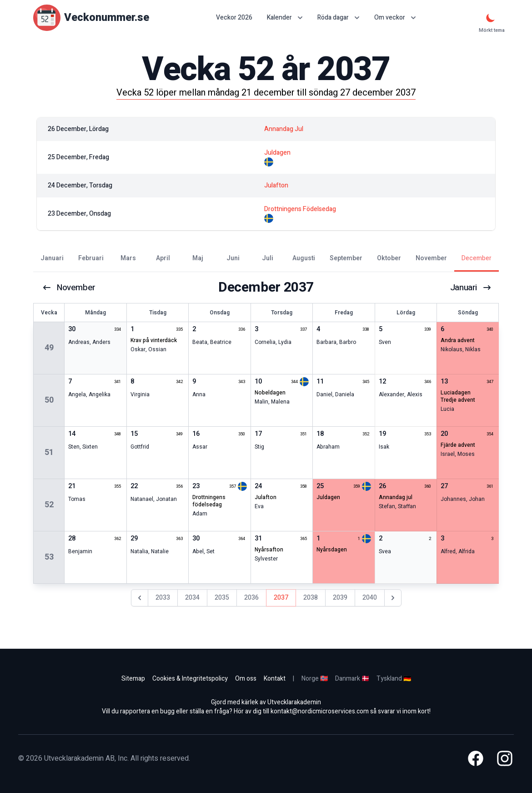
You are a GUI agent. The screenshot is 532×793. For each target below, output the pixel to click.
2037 (281, 598)
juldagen (328, 497)
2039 (340, 598)
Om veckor (395, 18)
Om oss (246, 679)
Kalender (285, 18)
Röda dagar (339, 18)
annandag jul (396, 497)
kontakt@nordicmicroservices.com (320, 711)
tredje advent (458, 400)
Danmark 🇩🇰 (352, 679)
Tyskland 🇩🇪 (394, 679)
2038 (311, 598)
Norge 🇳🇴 (315, 679)
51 (49, 452)
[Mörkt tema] (491, 18)
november (70, 288)
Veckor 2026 (234, 18)
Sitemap (133, 679)
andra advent (458, 340)
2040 (370, 598)
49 (49, 348)
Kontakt (275, 679)
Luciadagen (456, 393)
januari (470, 288)
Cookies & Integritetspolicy (190, 679)
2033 (163, 598)
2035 (222, 598)
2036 (251, 598)
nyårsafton (269, 550)
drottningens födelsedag (209, 501)
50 (49, 400)
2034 (192, 598)
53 (49, 557)
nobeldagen (270, 393)
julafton (266, 497)
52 (49, 505)
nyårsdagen (332, 550)
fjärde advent (458, 445)
